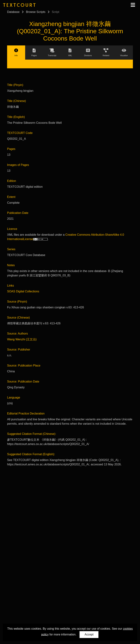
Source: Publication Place (24, 366)
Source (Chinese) (19, 318)
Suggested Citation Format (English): (31, 454)
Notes (11, 265)
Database (13, 12)
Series (11, 249)
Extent (11, 197)
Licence (12, 229)
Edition (12, 181)
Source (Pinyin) (17, 302)
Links (10, 286)
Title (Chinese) (16, 101)
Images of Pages (18, 165)
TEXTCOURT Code (20, 133)
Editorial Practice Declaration (26, 413)
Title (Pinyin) (15, 85)
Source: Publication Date (23, 382)
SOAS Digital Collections (23, 291)
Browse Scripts (36, 12)
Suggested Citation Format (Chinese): (32, 434)
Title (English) (16, 117)
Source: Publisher (19, 350)
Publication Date (18, 213)
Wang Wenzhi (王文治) (22, 339)
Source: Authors (17, 334)
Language (14, 398)
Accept (89, 634)
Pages (11, 149)
